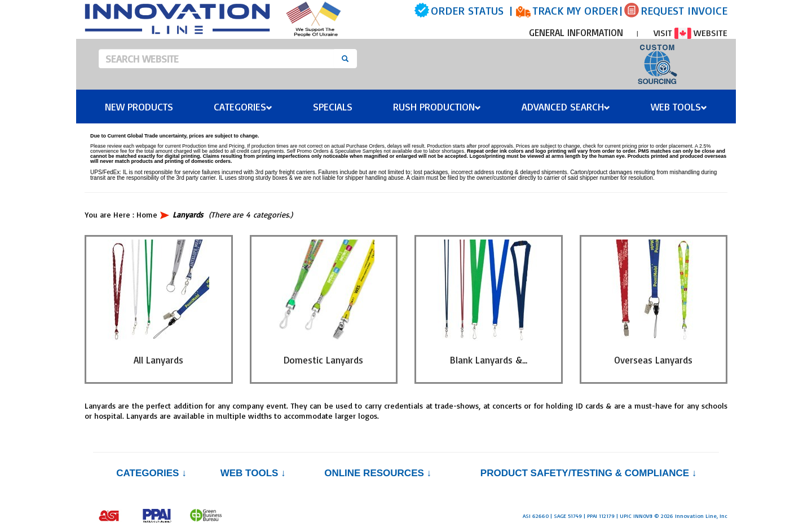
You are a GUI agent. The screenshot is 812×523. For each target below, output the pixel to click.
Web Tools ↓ (253, 473)
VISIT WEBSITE (690, 33)
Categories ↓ (151, 473)
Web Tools (679, 107)
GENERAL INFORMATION (576, 32)
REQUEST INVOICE (684, 10)
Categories (243, 107)
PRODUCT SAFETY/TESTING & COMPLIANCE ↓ (588, 473)
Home (147, 214)
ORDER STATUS (467, 10)
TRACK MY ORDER (575, 10)
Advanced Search (566, 107)
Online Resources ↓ (378, 473)
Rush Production (437, 107)
